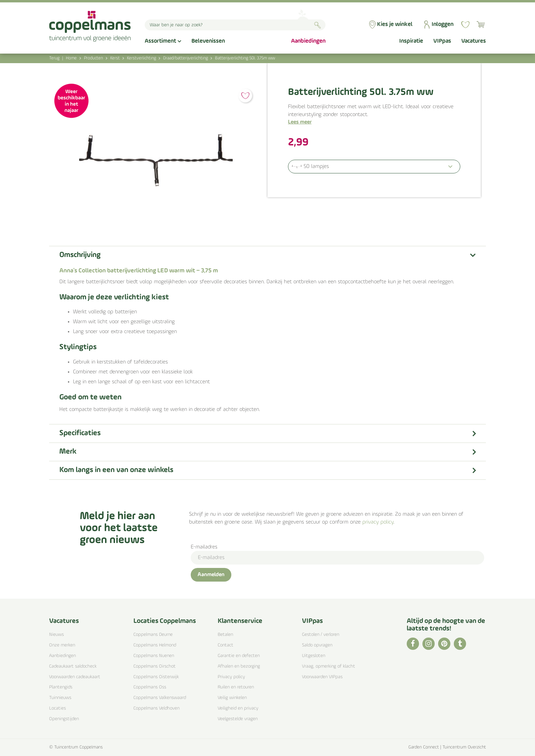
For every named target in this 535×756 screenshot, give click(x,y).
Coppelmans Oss (150, 687)
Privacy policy (231, 677)
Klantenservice (240, 621)
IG (429, 644)
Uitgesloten (314, 656)
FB (413, 644)
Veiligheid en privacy (238, 708)
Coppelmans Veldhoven (156, 708)
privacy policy (378, 522)
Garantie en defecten (239, 656)
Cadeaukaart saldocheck (73, 666)
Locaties (57, 708)
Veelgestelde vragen (238, 719)
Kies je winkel (395, 24)
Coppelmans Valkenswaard (160, 698)
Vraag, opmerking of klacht (329, 666)
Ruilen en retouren (236, 687)
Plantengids (61, 687)
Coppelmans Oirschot (155, 666)
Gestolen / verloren (321, 635)
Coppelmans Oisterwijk (156, 677)
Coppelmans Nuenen (154, 656)
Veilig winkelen (232, 698)
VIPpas (312, 621)
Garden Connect (424, 747)
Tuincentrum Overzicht (464, 747)
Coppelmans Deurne (153, 635)
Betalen (225, 635)
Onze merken (62, 645)
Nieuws (56, 635)
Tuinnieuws (60, 698)
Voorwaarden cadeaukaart (75, 677)
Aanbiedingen (62, 656)
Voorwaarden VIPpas (322, 677)
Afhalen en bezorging (239, 666)
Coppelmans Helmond (155, 645)
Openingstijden (64, 719)
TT (460, 644)
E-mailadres (204, 547)
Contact (226, 645)
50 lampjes (316, 167)
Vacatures (64, 621)
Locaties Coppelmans (165, 621)
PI (444, 644)
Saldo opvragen (317, 645)
